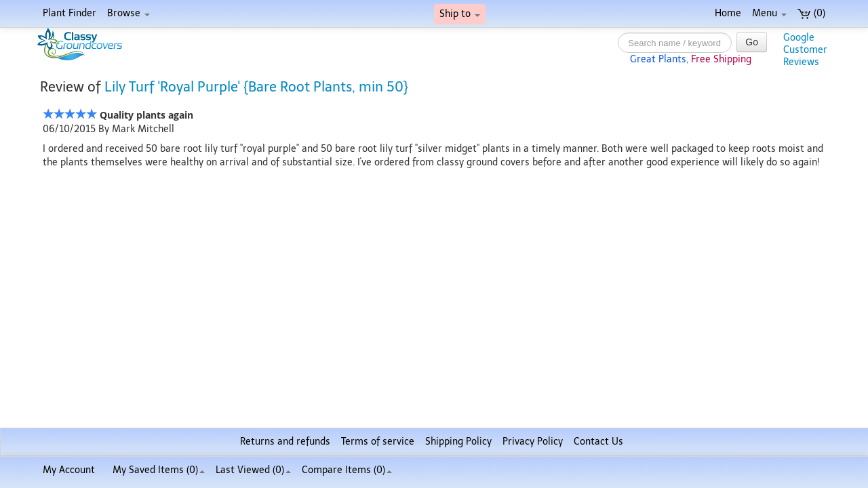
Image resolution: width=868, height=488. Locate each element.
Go (752, 42)
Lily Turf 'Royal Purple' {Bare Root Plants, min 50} (256, 87)
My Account (69, 470)
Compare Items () (347, 470)
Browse (129, 13)
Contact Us (598, 442)
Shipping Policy (458, 442)
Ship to (460, 14)
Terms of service (378, 442)
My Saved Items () (159, 470)
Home (728, 13)
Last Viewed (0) (253, 470)
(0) (811, 13)
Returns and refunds (285, 442)
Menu (769, 13)
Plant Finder (70, 13)
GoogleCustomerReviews (805, 50)
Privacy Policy (533, 442)
